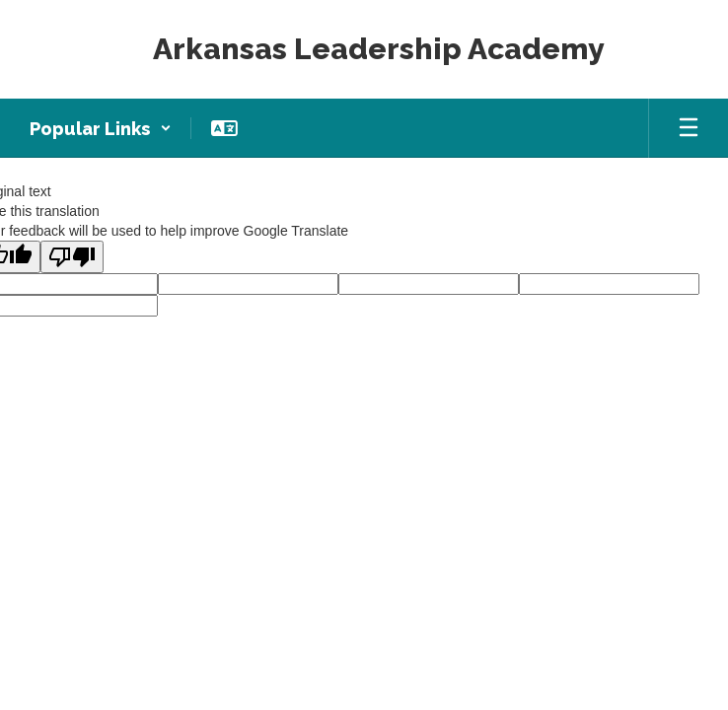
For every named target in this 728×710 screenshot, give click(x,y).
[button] (101, 128)
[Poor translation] (72, 257)
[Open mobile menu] (689, 128)
